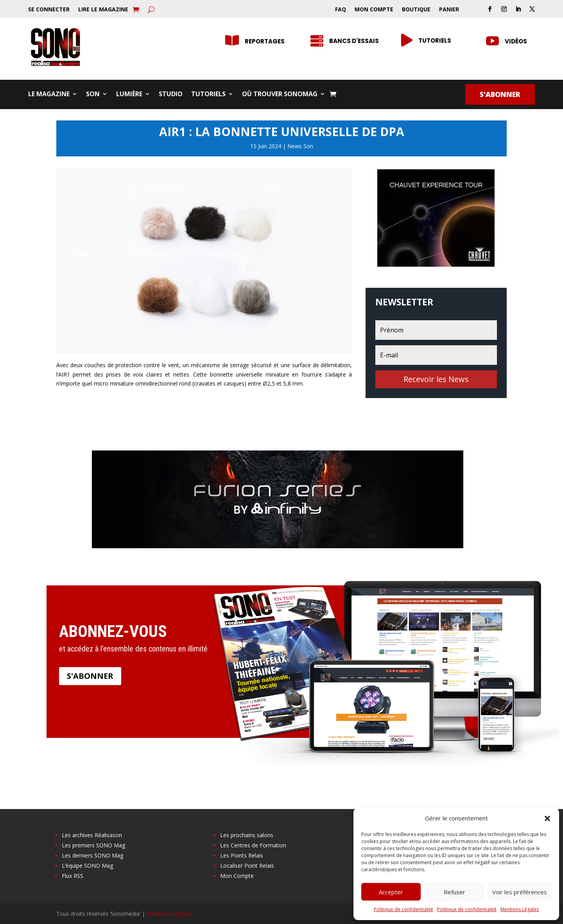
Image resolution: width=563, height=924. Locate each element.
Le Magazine (49, 95)
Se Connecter (49, 10)
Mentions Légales (520, 909)
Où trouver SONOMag (280, 95)
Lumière (129, 95)
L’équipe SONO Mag (87, 866)
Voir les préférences (520, 892)
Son (93, 95)
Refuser (455, 892)
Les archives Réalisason (92, 835)
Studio (171, 95)
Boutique (416, 10)
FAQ (341, 10)
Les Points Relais (242, 855)
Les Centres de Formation (253, 845)
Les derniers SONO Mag (92, 855)
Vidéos (516, 41)
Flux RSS (73, 876)
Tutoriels (435, 40)
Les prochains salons (247, 835)
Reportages (265, 41)
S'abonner (500, 94)
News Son (300, 146)
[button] (547, 818)
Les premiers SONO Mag (93, 845)
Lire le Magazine (103, 10)
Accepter (391, 892)
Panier (449, 10)
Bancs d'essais (354, 41)
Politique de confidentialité (403, 909)
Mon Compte (374, 10)
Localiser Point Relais (247, 866)
